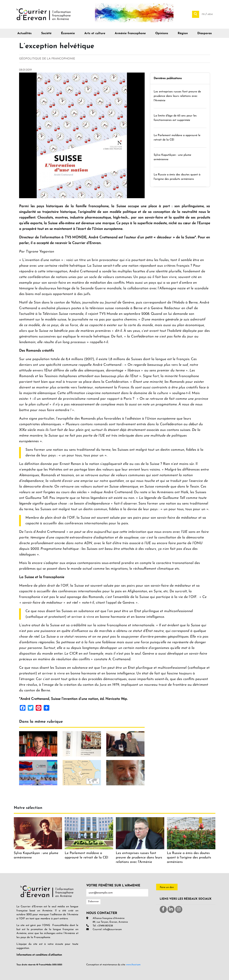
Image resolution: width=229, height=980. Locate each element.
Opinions (162, 33)
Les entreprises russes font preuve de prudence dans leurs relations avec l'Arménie (177, 96)
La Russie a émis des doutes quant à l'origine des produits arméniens (189, 858)
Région (183, 33)
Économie (68, 33)
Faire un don (167, 887)
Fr (204, 14)
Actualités (24, 33)
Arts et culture (95, 33)
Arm (210, 14)
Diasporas (205, 33)
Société (46, 33)
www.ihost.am (133, 965)
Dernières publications (168, 78)
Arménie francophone (130, 33)
